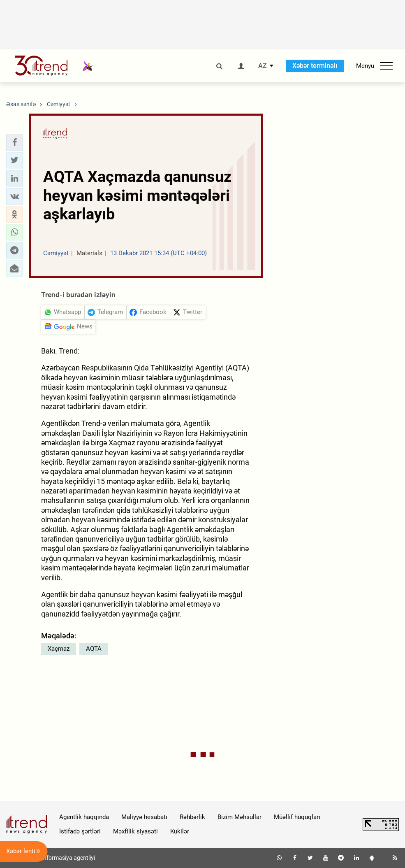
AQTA (94, 649)
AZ (263, 66)
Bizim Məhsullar (240, 817)
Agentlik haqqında (84, 817)
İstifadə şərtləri (80, 831)
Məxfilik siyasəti (135, 831)
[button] (14, 142)
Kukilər (180, 831)
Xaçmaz (59, 649)
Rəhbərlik (192, 817)
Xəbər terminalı (315, 66)
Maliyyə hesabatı (144, 817)
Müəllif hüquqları (297, 817)
